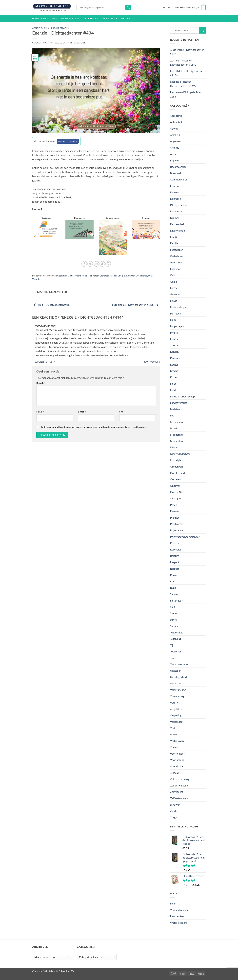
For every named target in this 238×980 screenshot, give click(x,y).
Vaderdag (176, 683)
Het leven (176, 313)
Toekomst (176, 651)
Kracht (55, 28)
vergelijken (176, 709)
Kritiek (174, 377)
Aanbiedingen (109, 19)
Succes (174, 626)
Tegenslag (176, 639)
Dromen (175, 218)
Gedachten (176, 256)
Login (173, 903)
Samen (174, 594)
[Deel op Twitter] (90, 264)
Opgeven (175, 486)
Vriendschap (141, 276)
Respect (175, 562)
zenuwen (175, 805)
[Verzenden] (128, 8)
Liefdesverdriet (179, 403)
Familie (174, 243)
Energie (121, 276)
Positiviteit (176, 524)
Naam (40, 412)
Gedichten (91, 19)
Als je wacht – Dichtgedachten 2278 (187, 52)
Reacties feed (178, 916)
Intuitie (174, 333)
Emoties (175, 237)
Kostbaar (130, 276)
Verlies (174, 734)
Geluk (47, 28)
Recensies (176, 549)
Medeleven (176, 422)
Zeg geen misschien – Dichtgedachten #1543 (183, 63)
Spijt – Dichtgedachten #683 (51, 305)
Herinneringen (178, 307)
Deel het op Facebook (68, 141)
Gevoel (174, 288)
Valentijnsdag (178, 690)
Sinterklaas (176, 600)
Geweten (175, 294)
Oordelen (176, 479)
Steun (173, 613)
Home (36, 19)
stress (173, 619)
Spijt (173, 607)
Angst (173, 154)
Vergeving (176, 715)
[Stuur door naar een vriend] (96, 264)
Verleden (175, 728)
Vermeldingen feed (181, 910)
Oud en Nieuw (178, 492)
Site (121, 412)
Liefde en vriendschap (182, 396)
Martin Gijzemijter (76, 43)
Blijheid (174, 160)
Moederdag (177, 435)
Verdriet (175, 702)
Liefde (174, 390)
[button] (167, 7)
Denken (175, 192)
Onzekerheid (177, 473)
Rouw (173, 575)
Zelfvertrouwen (179, 798)
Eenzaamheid (178, 224)
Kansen (174, 352)
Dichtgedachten (179, 205)
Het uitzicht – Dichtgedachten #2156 (187, 73)
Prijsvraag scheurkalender (185, 537)
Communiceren (179, 179)
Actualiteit (176, 122)
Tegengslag (176, 632)
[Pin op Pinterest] (102, 264)
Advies (174, 128)
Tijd (172, 645)
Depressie (176, 199)
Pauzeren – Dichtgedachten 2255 (186, 94)
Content (175, 186)
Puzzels (174, 543)
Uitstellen (176, 671)
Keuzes (174, 364)
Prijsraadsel (177, 530)
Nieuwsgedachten (180, 454)
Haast (173, 301)
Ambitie (175, 147)
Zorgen (174, 817)
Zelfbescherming (180, 779)
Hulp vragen (177, 326)
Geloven (175, 269)
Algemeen (176, 141)
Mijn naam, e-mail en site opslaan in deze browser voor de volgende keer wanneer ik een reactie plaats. (94, 427)
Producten (49, 19)
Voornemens (177, 754)
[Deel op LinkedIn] (108, 264)
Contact (125, 19)
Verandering (177, 696)
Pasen (174, 505)
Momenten (176, 441)
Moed (173, 428)
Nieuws (174, 447)
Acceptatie (176, 116)
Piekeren (175, 511)
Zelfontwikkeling (180, 785)
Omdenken (176, 466)
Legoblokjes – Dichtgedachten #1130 (136, 305)
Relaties (64, 28)
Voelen (174, 747)
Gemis (174, 282)
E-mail (82, 412)
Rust (173, 581)
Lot (172, 415)
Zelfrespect (177, 792)
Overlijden (176, 498)
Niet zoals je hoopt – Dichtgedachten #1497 (183, 84)
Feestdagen (177, 250)
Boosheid (175, 173)
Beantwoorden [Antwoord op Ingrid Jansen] (152, 362)
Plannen (175, 518)
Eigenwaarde (177, 230)
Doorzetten (177, 211)
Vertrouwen (177, 741)
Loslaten (175, 409)
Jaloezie (175, 345)
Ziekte (174, 811)
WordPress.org (179, 923)
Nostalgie (176, 460)
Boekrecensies (178, 167)
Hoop (173, 320)
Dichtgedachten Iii (108, 276)
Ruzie (173, 588)
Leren (173, 383)
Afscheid (175, 135)
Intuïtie (174, 339)
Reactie (41, 383)
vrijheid (174, 773)
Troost (174, 658)
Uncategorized (178, 677)
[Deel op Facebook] (84, 264)
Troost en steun (70, 19)
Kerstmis (175, 358)
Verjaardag (176, 722)
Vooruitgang (177, 760)
